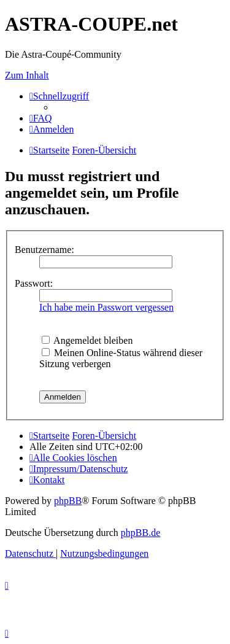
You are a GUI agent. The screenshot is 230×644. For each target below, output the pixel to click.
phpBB (68, 501)
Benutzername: (44, 250)
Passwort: (34, 283)
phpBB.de (140, 533)
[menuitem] (41, 118)
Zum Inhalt (27, 75)
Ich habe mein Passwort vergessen (106, 307)
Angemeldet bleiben (87, 340)
